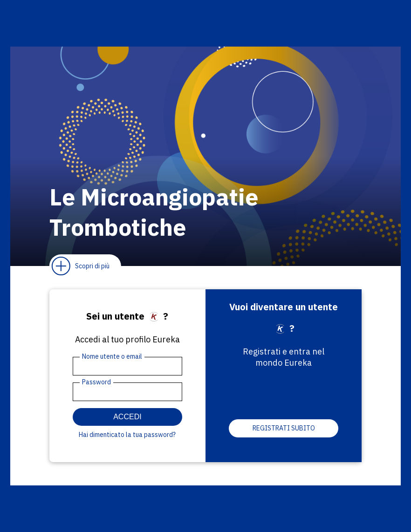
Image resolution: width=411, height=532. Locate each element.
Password (96, 382)
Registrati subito (284, 428)
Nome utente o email (112, 356)
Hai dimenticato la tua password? (127, 435)
